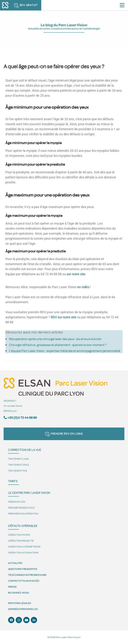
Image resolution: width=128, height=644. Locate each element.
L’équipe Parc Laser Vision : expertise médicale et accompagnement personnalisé (65, 351)
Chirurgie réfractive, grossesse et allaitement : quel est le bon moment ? (58, 345)
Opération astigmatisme (23, 552)
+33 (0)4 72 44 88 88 (22, 418)
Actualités (15, 563)
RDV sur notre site (64, 317)
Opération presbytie (21, 541)
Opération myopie (19, 535)
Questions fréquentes (23, 569)
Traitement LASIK (19, 459)
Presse (12, 587)
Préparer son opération (23, 513)
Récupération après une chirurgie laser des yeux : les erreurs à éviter (55, 339)
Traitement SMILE (19, 465)
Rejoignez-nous (19, 593)
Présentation (17, 502)
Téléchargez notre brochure (27, 575)
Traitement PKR (18, 471)
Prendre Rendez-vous (21, 508)
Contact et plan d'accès (24, 581)
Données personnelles (23, 609)
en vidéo (83, 287)
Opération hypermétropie (24, 547)
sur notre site (76, 274)
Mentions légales (20, 603)
